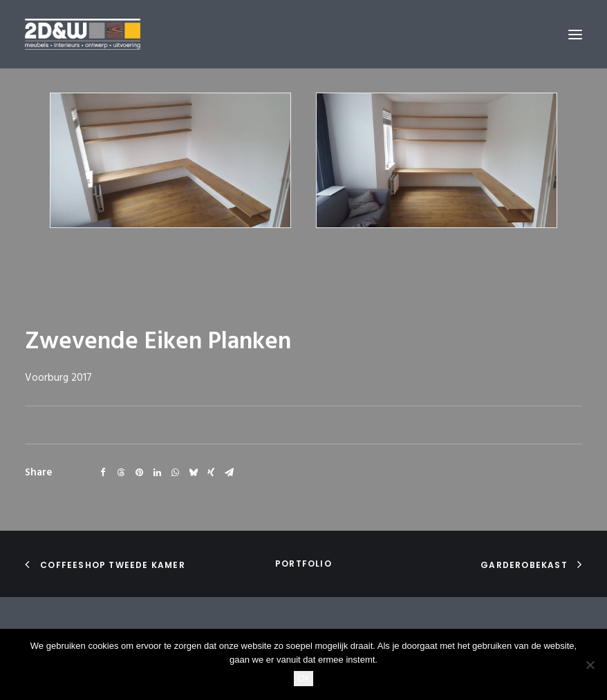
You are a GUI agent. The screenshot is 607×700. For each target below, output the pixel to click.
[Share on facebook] (103, 473)
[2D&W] (83, 34)
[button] (575, 34)
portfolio (303, 564)
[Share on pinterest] (139, 473)
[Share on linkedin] (157, 473)
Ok (304, 678)
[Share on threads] (121, 473)
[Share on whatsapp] (175, 473)
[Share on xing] (211, 473)
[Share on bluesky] (193, 473)
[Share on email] (229, 473)
